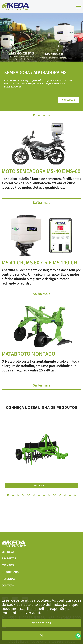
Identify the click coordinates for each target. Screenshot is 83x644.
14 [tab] (75, 498)
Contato (10, 585)
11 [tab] (60, 498)
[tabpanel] (41, 64)
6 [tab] (34, 498)
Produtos (12, 558)
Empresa (10, 551)
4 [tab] (49, 118)
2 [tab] (39, 118)
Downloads (13, 571)
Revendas (11, 578)
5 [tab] (29, 498)
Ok (41, 636)
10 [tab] (54, 498)
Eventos (10, 565)
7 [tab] (39, 498)
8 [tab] (44, 498)
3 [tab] (44, 118)
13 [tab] (70, 498)
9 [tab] (49, 498)
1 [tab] (34, 118)
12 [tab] (65, 498)
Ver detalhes (41, 623)
